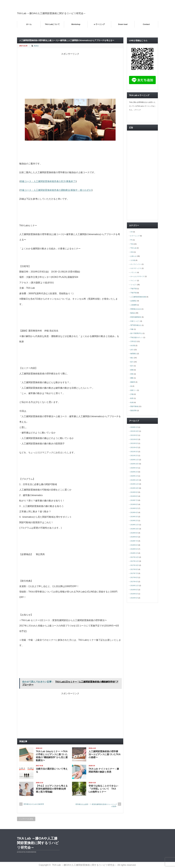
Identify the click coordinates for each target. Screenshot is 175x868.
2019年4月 (134, 512)
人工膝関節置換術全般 (138, 297)
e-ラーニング (99, 24)
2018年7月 (134, 541)
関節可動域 (134, 406)
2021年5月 (134, 443)
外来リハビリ (135, 321)
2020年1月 (134, 476)
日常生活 (133, 341)
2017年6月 (134, 577)
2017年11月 (135, 561)
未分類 (133, 346)
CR (131, 232)
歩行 (132, 350)
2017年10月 (135, 565)
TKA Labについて (52, 24)
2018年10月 (135, 529)
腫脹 (132, 378)
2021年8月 (134, 439)
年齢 (132, 329)
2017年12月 (135, 557)
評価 (132, 394)
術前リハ (133, 390)
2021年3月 (134, 452)
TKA (132, 244)
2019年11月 (135, 484)
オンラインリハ (136, 264)
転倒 (132, 402)
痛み (132, 358)
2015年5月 (134, 598)
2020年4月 (134, 468)
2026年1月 (134, 427)
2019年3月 (134, 517)
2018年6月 (134, 545)
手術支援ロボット (137, 337)
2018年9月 (134, 533)
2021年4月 (134, 447)
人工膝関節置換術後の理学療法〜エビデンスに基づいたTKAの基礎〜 (105, 754)
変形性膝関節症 (136, 317)
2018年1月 (134, 553)
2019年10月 (135, 488)
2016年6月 (134, 590)
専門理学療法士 (136, 325)
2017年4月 (134, 582)
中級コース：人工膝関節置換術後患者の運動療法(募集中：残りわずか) (56, 190)
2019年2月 (134, 521)
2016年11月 (135, 586)
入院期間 (133, 305)
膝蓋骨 (133, 382)
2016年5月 (134, 594)
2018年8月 (134, 537)
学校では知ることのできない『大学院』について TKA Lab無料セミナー (103, 789)
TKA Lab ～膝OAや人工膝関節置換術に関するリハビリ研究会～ (51, 13)
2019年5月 (134, 508)
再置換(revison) (136, 309)
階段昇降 (133, 410)
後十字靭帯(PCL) (136, 333)
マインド (133, 281)
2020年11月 (135, 460)
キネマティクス (136, 268)
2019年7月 (134, 500)
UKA (132, 252)
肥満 (132, 370)
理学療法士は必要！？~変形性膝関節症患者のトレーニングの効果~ (96, 805)
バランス (133, 272)
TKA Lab (133, 248)
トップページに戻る (26, 819)
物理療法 (133, 354)
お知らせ (133, 256)
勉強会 (36, 46)
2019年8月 (134, 496)
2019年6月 (134, 504)
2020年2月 (134, 472)
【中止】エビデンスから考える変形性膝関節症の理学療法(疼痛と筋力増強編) (52, 789)
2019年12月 (135, 480)
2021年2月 (134, 456)
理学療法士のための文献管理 (34, 804)
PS (131, 240)
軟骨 (132, 398)
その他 (133, 260)
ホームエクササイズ (137, 276)
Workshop (76, 24)
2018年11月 (135, 525)
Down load (123, 24)
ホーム (29, 24)
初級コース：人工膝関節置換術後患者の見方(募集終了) (48, 181)
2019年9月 (134, 492)
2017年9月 (134, 569)
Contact (146, 24)
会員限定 (133, 301)
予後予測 (133, 289)
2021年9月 (134, 435)
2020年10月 (135, 464)
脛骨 (132, 374)
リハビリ (133, 285)
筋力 (132, 362)
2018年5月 (134, 549)
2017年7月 (134, 573)
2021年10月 (135, 431)
